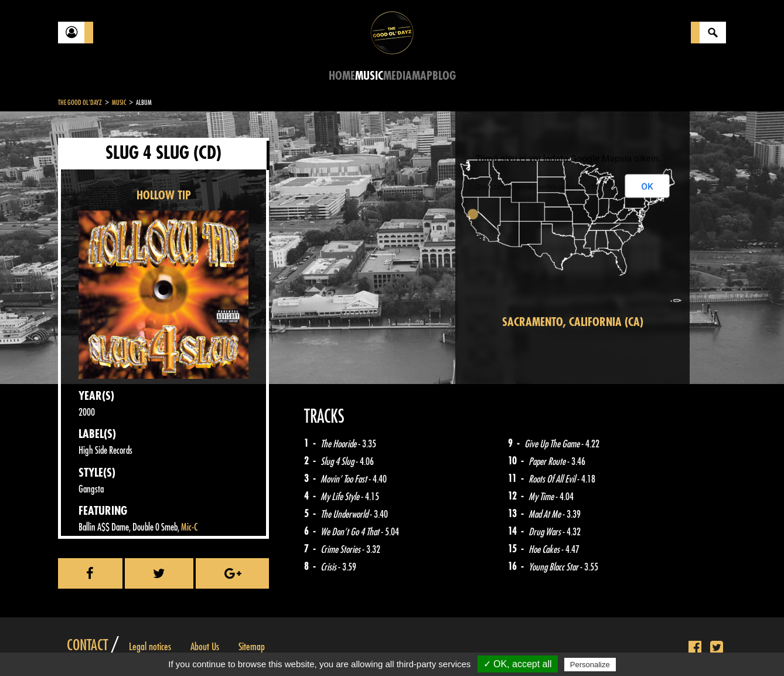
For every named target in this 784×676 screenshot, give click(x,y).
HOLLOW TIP (164, 196)
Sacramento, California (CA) (573, 322)
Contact (87, 646)
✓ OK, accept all (518, 664)
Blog (444, 76)
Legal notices (150, 647)
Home (342, 76)
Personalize (590, 665)
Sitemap (252, 647)
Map (422, 76)
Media (398, 76)
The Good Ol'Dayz (80, 103)
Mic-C (189, 527)
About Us (205, 647)
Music (369, 76)
